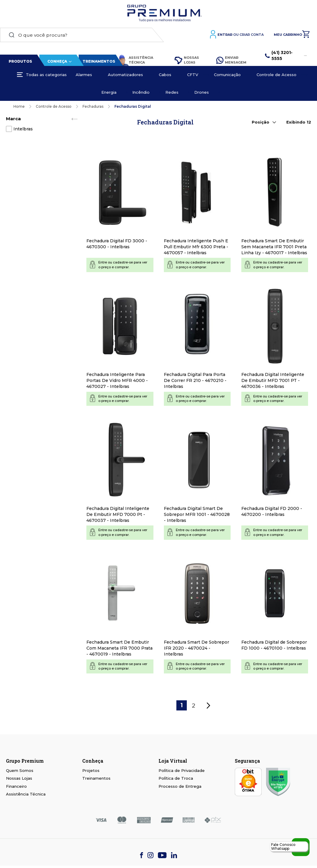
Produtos (20, 61)
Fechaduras (93, 106)
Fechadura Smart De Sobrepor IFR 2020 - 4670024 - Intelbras (196, 648)
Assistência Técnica (136, 60)
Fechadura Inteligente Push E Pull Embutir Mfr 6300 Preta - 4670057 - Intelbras (196, 247)
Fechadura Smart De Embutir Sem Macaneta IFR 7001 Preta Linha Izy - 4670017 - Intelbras (274, 247)
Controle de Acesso (54, 106)
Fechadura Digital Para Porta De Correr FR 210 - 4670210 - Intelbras (195, 380)
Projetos (91, 770)
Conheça (57, 61)
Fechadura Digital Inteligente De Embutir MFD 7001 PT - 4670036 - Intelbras (273, 380)
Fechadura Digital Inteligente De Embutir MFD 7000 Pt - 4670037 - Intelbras (118, 514)
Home (19, 106)
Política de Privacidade (182, 770)
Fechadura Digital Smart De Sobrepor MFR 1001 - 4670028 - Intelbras (197, 514)
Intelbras (23, 129)
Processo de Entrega (180, 786)
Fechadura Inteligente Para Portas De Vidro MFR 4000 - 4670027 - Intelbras (117, 380)
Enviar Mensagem (231, 60)
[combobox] (82, 35)
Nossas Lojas (187, 60)
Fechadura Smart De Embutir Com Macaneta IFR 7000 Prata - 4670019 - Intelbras (119, 648)
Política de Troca (176, 778)
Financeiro (16, 786)
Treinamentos (99, 61)
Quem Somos (20, 770)
